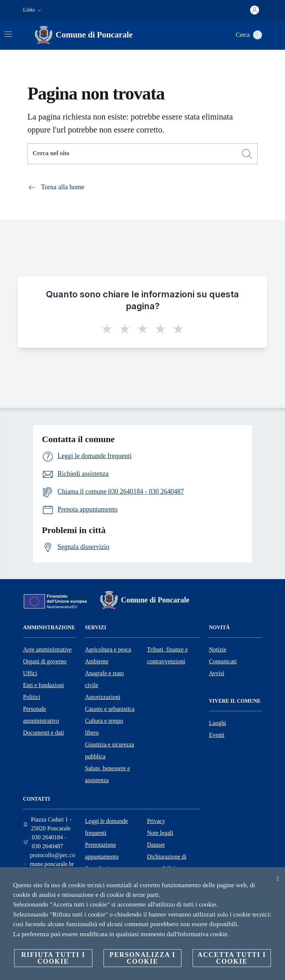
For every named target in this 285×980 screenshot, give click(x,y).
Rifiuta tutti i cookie (53, 958)
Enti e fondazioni (43, 685)
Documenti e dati (43, 733)
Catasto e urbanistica (110, 709)
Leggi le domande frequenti (107, 827)
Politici (32, 697)
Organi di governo (45, 661)
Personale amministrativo (41, 715)
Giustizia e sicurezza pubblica (109, 750)
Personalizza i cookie (142, 958)
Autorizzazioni (103, 697)
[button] (33, 10)
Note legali (160, 833)
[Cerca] (258, 35)
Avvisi (217, 673)
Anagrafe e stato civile (104, 679)
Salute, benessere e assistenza (107, 774)
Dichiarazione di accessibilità (167, 863)
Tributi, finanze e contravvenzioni (167, 655)
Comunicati (223, 661)
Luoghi (217, 723)
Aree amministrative (47, 649)
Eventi (217, 735)
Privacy (156, 821)
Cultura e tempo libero (104, 727)
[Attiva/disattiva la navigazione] (8, 34)
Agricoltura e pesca (108, 649)
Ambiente (97, 661)
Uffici (30, 673)
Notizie (218, 649)
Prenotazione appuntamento (102, 851)
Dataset (156, 845)
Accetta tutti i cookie (232, 958)
